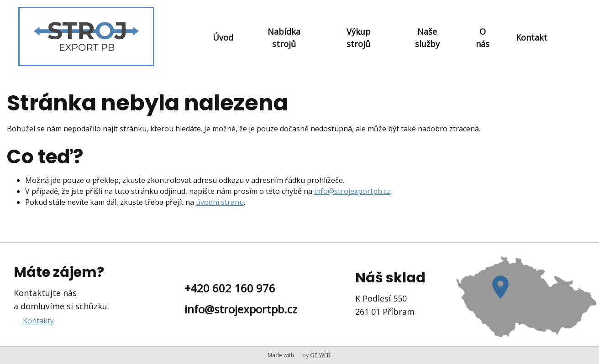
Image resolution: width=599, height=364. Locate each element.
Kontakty (37, 321)
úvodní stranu (220, 202)
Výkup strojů (359, 38)
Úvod (223, 37)
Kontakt (532, 37)
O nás (483, 38)
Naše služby (427, 38)
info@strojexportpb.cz (352, 191)
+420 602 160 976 (230, 288)
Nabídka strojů (284, 38)
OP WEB (320, 355)
